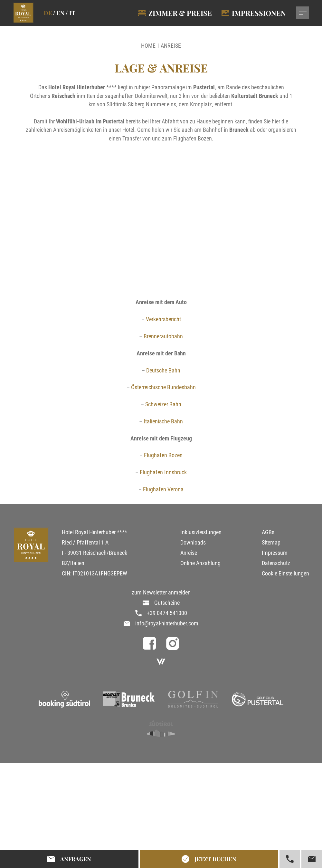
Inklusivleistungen (201, 532)
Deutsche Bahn (163, 371)
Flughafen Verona (163, 489)
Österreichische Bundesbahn (163, 387)
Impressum (275, 553)
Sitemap (271, 543)
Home (148, 46)
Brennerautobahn (163, 336)
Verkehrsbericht (163, 319)
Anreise (171, 46)
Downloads (193, 543)
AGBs (268, 532)
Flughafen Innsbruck (163, 472)
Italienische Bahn (163, 421)
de (48, 13)
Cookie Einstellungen (285, 574)
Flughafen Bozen (163, 455)
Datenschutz (276, 563)
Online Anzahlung (200, 563)
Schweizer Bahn (163, 404)
